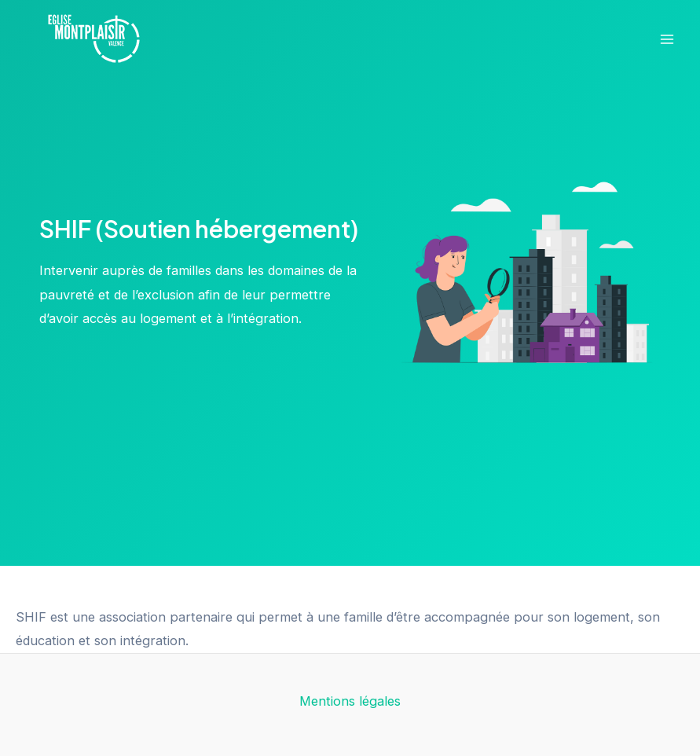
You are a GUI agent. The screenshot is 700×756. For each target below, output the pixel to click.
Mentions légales (350, 701)
